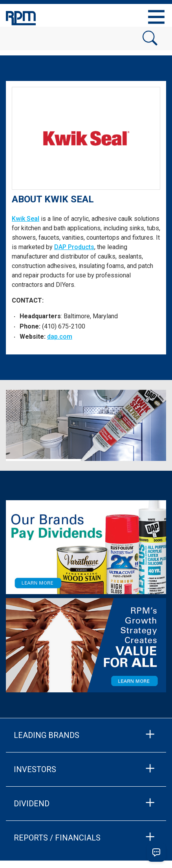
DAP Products (74, 247)
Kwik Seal (26, 219)
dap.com (60, 337)
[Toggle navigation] (156, 17)
